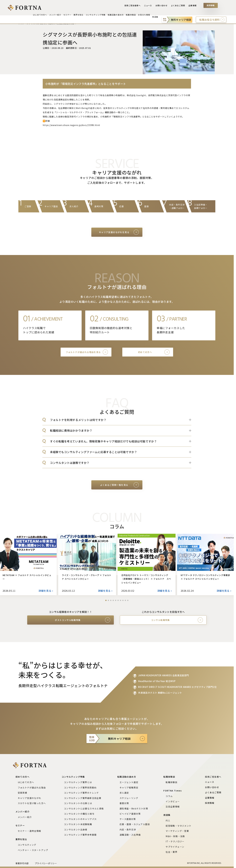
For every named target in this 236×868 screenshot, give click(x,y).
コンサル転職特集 (161, 620)
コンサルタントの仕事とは (78, 803)
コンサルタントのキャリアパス (80, 819)
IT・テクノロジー (175, 841)
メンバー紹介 (25, 817)
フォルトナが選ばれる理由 (32, 788)
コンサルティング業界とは (78, 782)
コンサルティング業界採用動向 (80, 788)
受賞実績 (22, 793)
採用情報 (211, 6)
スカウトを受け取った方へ (32, 803)
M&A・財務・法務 (175, 836)
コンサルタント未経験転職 (78, 824)
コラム (169, 796)
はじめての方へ (26, 782)
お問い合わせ (163, 6)
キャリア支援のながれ (29, 798)
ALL (168, 820)
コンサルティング (27, 845)
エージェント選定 (129, 782)
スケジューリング (129, 798)
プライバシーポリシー (46, 863)
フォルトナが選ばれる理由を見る (83, 352)
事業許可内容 (22, 863)
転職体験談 (171, 782)
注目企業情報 (173, 807)
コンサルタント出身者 (76, 830)
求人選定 (124, 793)
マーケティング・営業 (177, 831)
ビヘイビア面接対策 (130, 814)
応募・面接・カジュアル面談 (135, 824)
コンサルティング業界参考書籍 (80, 835)
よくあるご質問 (179, 6)
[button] (106, 600)
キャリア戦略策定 (129, 788)
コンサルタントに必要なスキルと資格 (84, 809)
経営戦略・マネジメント (178, 826)
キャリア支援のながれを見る (114, 232)
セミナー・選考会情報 (29, 831)
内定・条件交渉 (128, 830)
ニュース (150, 6)
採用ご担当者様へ (135, 6)
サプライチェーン (175, 847)
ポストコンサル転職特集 (68, 620)
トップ (21, 23)
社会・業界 (171, 852)
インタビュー (173, 801)
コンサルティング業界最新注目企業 (83, 798)
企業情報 (193, 6)
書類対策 (124, 803)
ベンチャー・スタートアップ (33, 850)
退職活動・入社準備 (130, 835)
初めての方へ (145, 352)
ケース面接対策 (128, 819)
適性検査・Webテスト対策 (134, 809)
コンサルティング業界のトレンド (81, 793)
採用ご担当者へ (213, 777)
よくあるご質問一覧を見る (114, 485)
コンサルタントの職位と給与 (79, 814)
